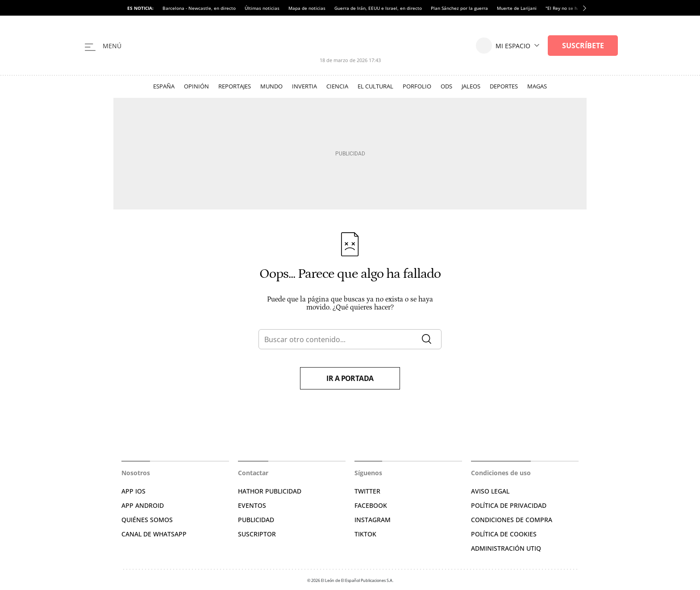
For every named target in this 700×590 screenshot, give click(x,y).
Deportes (504, 86)
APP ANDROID (143, 505)
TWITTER (367, 491)
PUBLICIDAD (256, 520)
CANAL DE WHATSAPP (154, 534)
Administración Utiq (506, 548)
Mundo (271, 86)
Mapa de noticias (307, 8)
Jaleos (471, 86)
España (164, 86)
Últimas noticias (262, 8)
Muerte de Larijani (517, 8)
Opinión (196, 86)
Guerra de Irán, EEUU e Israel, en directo (378, 8)
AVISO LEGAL (490, 491)
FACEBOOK (371, 505)
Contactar (253, 473)
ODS (446, 86)
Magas (537, 86)
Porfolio (417, 86)
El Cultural (375, 86)
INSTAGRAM (373, 520)
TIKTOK (365, 534)
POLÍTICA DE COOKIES (504, 534)
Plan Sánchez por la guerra (459, 8)
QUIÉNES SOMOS (147, 520)
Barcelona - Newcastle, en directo (199, 8)
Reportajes (235, 86)
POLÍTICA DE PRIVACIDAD (509, 505)
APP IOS (133, 491)
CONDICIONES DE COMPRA (512, 520)
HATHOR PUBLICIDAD (270, 491)
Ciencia (337, 86)
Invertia (304, 86)
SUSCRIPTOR (257, 534)
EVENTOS (252, 505)
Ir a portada (350, 378)
